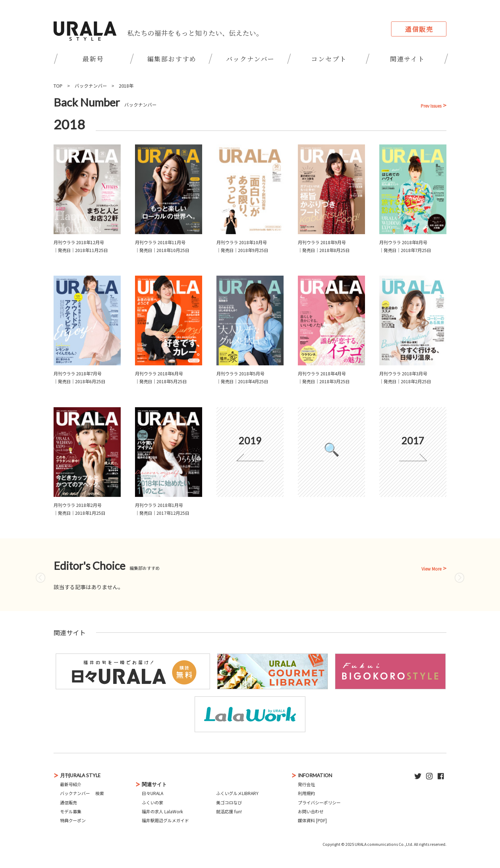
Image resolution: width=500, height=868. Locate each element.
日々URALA (152, 793)
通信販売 (419, 29)
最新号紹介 (71, 784)
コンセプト (329, 59)
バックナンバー (251, 59)
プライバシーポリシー (319, 802)
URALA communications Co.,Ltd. (384, 844)
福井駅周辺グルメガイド (165, 820)
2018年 (126, 86)
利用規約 (306, 793)
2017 (413, 441)
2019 (250, 441)
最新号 (93, 59)
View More (431, 569)
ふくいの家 (152, 802)
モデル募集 (71, 811)
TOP (58, 86)
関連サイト (407, 59)
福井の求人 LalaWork (162, 811)
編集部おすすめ (172, 59)
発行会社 (306, 784)
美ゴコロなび (229, 802)
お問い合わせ (311, 811)
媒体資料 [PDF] (312, 820)
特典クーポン (73, 820)
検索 (100, 793)
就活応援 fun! (229, 811)
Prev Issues (431, 106)
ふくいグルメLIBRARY (237, 793)
